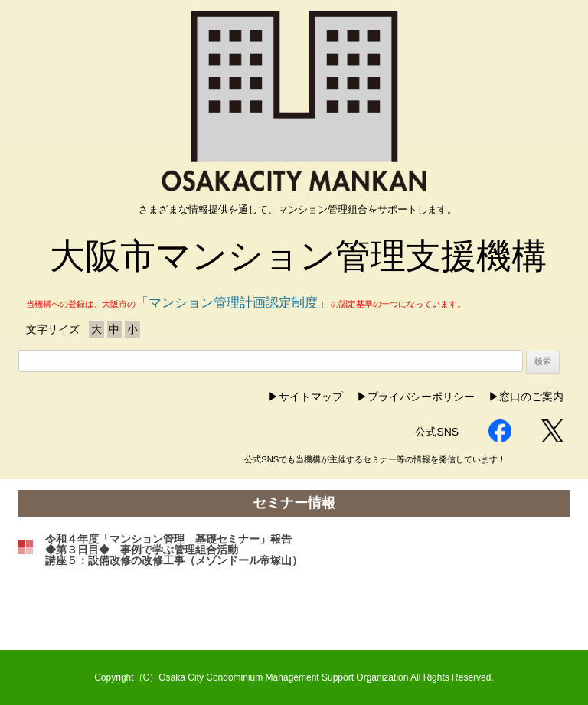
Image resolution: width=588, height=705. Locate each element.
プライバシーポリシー (421, 397)
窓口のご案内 (531, 397)
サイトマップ (311, 397)
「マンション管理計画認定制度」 (233, 303)
